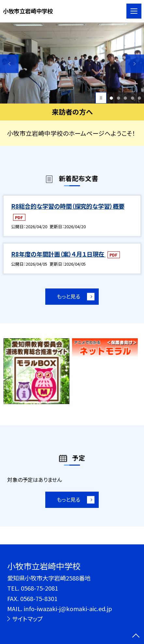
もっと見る (68, 297)
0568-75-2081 (39, 588)
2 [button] (118, 98)
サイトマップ (27, 619)
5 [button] (139, 98)
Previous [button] (9, 64)
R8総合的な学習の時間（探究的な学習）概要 (68, 206)
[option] (72, 63)
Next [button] (135, 64)
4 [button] (132, 98)
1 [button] (111, 98)
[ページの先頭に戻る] (136, 636)
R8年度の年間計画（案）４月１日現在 (58, 254)
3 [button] (125, 98)
